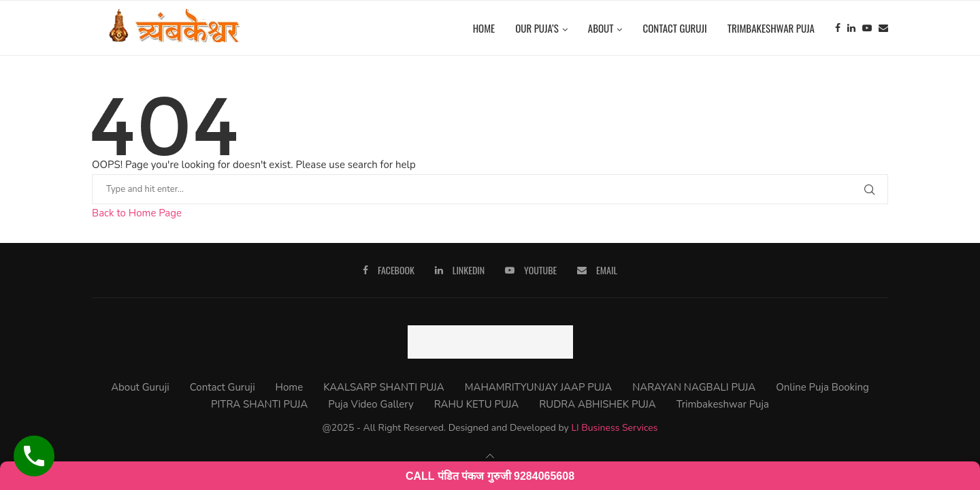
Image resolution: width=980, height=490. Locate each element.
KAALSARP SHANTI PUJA (383, 387)
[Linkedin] (851, 28)
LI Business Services (614, 428)
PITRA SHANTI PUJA (259, 404)
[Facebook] (838, 28)
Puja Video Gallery (371, 404)
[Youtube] (867, 28)
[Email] (883, 28)
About (601, 28)
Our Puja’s (537, 28)
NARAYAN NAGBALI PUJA (694, 387)
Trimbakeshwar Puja (771, 28)
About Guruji (140, 387)
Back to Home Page (137, 213)
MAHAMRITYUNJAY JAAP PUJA (538, 387)
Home (484, 28)
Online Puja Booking (822, 387)
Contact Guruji (674, 28)
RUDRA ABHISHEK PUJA (598, 404)
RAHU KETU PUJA (477, 404)
